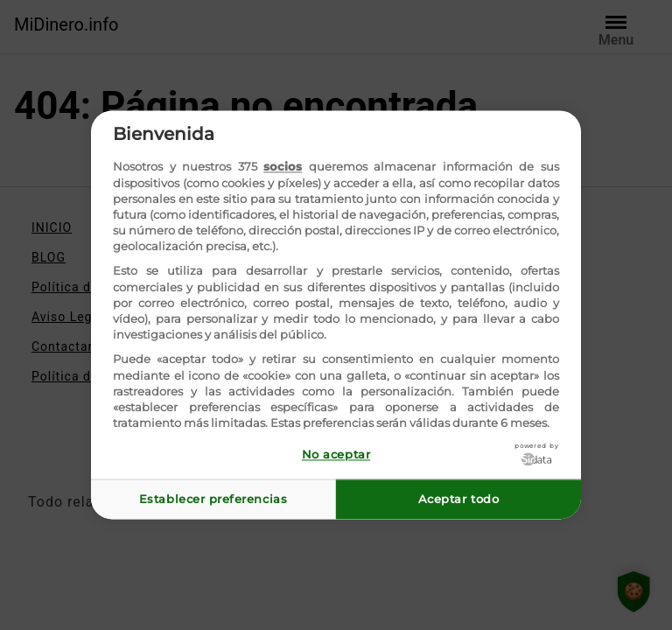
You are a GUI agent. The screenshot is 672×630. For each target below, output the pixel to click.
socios (283, 167)
